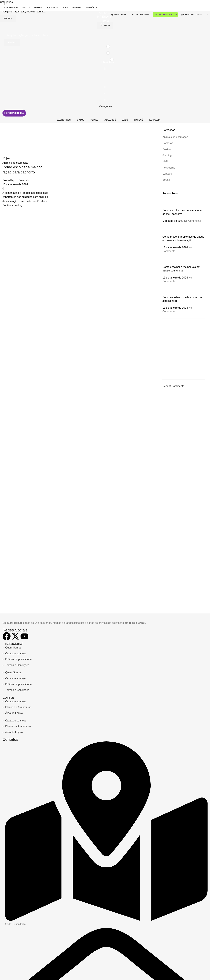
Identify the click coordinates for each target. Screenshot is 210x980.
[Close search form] (4, 4)
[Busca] (105, 12)
